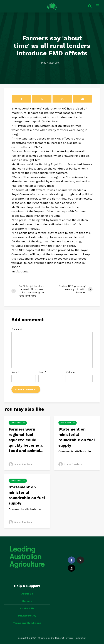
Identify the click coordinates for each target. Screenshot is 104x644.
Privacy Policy (27, 616)
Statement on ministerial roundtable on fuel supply (77, 437)
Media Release (18, 423)
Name (15, 372)
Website (70, 372)
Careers (27, 601)
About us (27, 594)
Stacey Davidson (20, 464)
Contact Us (27, 608)
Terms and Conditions (27, 623)
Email (42, 372)
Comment (17, 329)
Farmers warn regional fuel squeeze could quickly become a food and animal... (26, 440)
